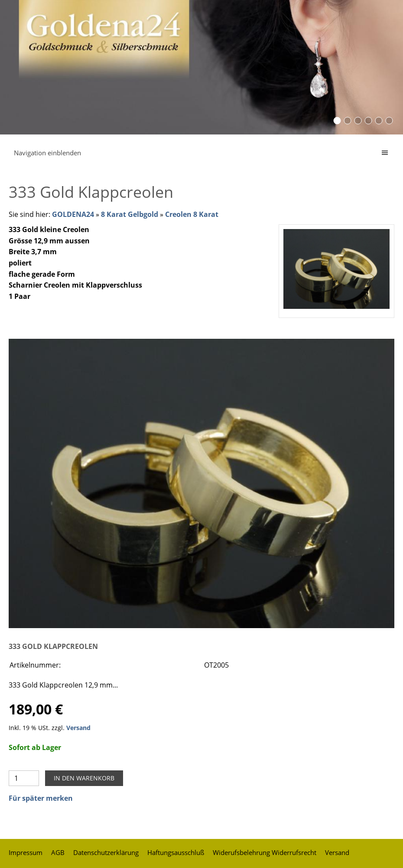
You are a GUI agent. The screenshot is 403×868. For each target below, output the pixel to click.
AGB (58, 852)
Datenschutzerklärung (106, 852)
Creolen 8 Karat (192, 214)
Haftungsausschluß (176, 852)
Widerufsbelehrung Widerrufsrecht (265, 852)
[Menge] (24, 778)
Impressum (26, 852)
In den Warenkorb (84, 778)
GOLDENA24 (73, 214)
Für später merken (41, 798)
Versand (78, 728)
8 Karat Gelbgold (130, 214)
